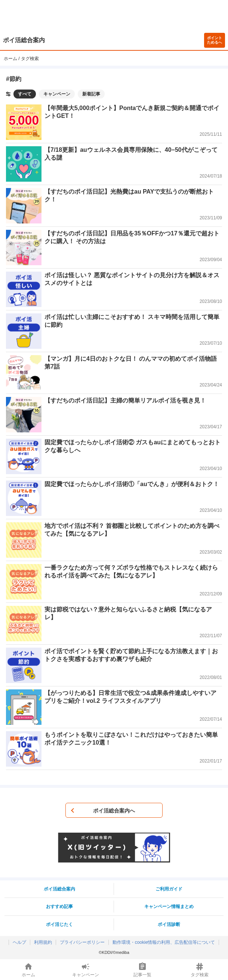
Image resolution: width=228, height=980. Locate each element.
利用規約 (43, 942)
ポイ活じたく (59, 924)
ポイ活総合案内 (24, 40)
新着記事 (91, 94)
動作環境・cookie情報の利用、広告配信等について (164, 942)
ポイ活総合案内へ (114, 811)
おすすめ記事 (59, 907)
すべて (25, 94)
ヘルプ (19, 942)
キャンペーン (57, 94)
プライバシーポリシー (82, 942)
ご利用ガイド (169, 889)
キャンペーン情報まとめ (169, 907)
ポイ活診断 (169, 924)
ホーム (10, 59)
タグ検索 (30, 59)
